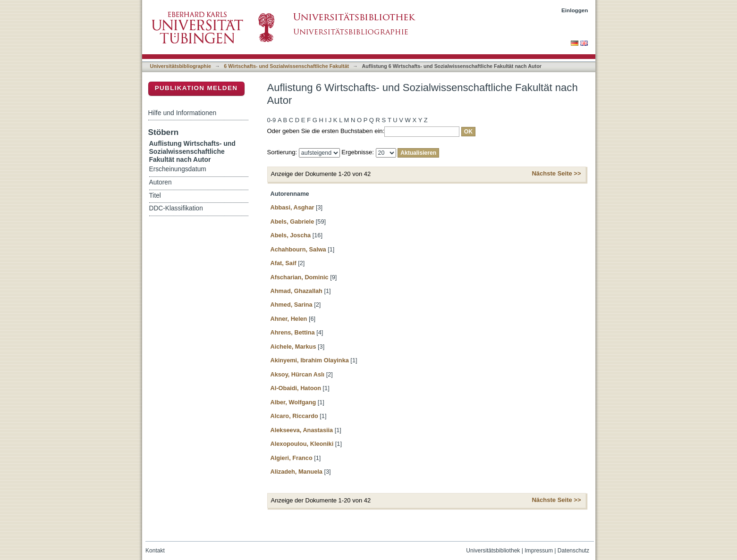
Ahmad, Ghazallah (296, 291)
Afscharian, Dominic (300, 277)
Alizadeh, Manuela (296, 472)
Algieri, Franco (292, 458)
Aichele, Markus (293, 347)
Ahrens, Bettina (293, 332)
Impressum (539, 551)
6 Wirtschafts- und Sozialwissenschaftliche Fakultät (286, 66)
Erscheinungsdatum (178, 169)
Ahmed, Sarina (292, 305)
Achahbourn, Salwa (298, 249)
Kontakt (155, 551)
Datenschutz (573, 551)
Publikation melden (196, 88)
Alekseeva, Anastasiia (302, 430)
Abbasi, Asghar (292, 207)
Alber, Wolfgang (293, 402)
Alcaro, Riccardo (294, 416)
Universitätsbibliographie (181, 66)
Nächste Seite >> (556, 173)
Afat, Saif (284, 263)
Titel (155, 196)
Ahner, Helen (289, 319)
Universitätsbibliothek (493, 551)
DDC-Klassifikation (176, 208)
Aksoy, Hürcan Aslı (298, 374)
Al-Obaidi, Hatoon (296, 388)
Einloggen (575, 10)
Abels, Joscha (291, 235)
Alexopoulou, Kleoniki (302, 444)
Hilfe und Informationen (182, 113)
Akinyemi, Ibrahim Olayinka (310, 360)
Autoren (161, 182)
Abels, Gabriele (292, 221)
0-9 (272, 120)
